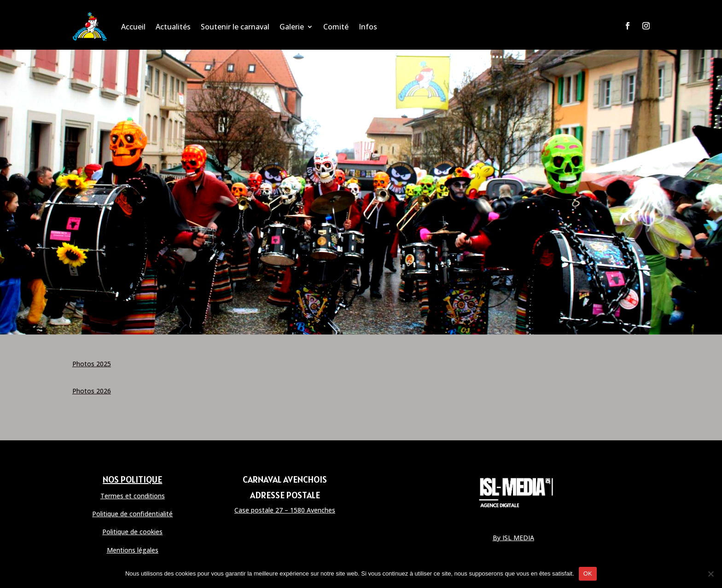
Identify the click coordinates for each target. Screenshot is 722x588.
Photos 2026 (92, 391)
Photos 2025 (92, 364)
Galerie (292, 27)
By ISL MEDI (511, 538)
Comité (336, 27)
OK (588, 574)
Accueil (133, 27)
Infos (368, 27)
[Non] (710, 574)
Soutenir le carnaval (235, 27)
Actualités (173, 27)
